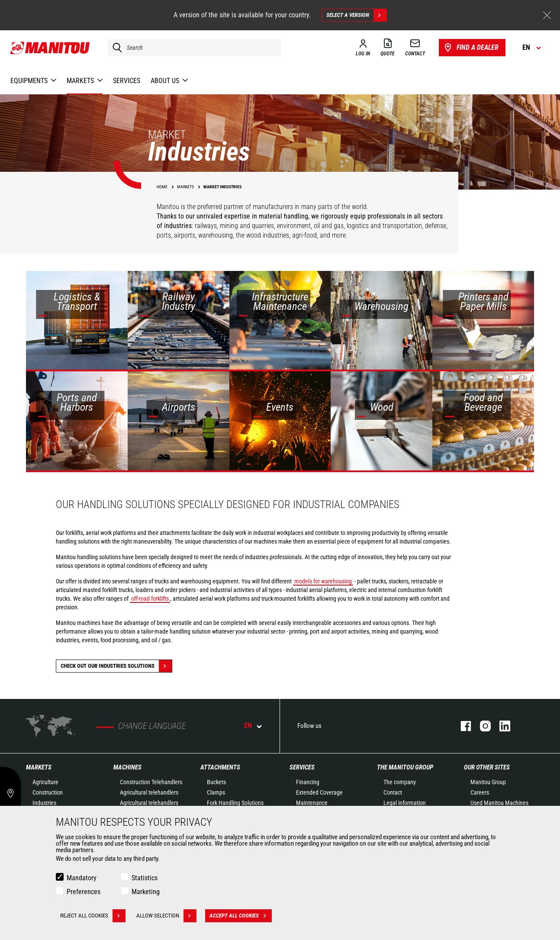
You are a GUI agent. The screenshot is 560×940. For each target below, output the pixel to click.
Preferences (84, 892)
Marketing (146, 892)
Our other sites (487, 767)
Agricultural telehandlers (149, 792)
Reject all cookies (93, 916)
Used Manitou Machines (499, 803)
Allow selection (166, 916)
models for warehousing (323, 581)
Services (302, 767)
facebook (462, 726)
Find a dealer (471, 48)
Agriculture (45, 782)
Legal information (405, 803)
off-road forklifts (150, 599)
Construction (48, 792)
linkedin (500, 726)
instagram (481, 726)
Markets (39, 767)
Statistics (145, 878)
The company (400, 782)
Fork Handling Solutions (235, 803)
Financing (308, 782)
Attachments (220, 767)
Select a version (356, 15)
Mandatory (82, 878)
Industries (44, 803)
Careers (480, 792)
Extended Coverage (319, 792)
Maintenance (312, 803)
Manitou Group (488, 782)
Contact (393, 792)
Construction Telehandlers (151, 782)
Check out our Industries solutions (116, 666)
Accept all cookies (241, 916)
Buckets (216, 782)
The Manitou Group (405, 767)
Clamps (216, 792)
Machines (127, 767)
